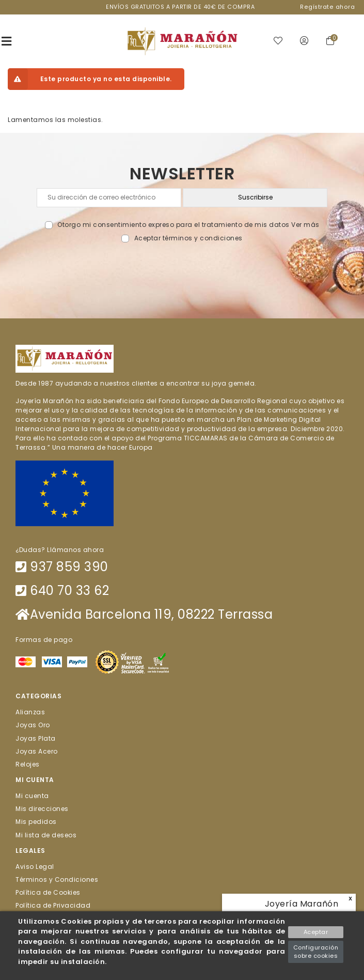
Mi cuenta (32, 796)
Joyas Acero (37, 751)
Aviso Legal (35, 866)
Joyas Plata (36, 738)
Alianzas (30, 712)
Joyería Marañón (302, 904)
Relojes (28, 764)
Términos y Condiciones (57, 879)
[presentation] (182, 267)
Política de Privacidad (53, 905)
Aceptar (316, 932)
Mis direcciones (42, 809)
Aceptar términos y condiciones (188, 238)
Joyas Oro (33, 725)
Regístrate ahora (327, 7)
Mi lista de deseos (46, 834)
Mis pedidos (36, 822)
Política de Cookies (48, 892)
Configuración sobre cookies (316, 952)
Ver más (305, 225)
